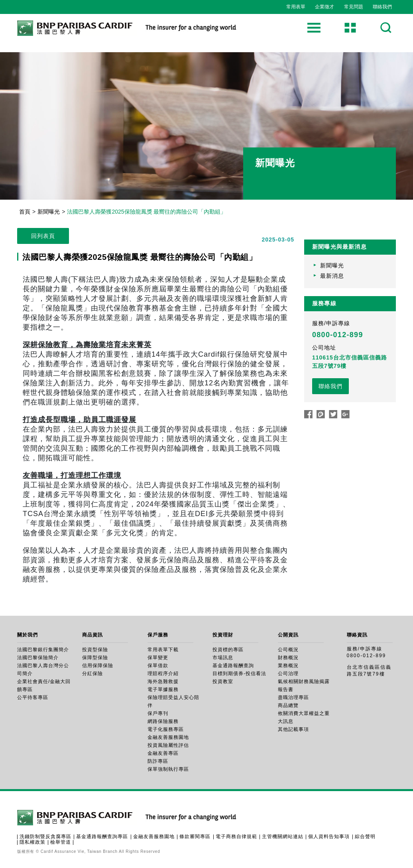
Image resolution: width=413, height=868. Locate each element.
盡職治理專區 (293, 697)
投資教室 (223, 681)
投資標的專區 (228, 650)
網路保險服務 (163, 721)
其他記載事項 (293, 729)
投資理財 (223, 635)
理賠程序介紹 (163, 674)
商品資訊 (92, 635)
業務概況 (288, 666)
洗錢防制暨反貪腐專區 (45, 837)
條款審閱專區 (195, 837)
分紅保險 (92, 674)
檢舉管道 (61, 842)
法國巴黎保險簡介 (38, 658)
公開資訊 (288, 635)
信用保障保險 (98, 666)
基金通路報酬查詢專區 (102, 837)
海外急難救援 (163, 681)
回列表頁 (43, 236)
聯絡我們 (382, 7)
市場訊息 (223, 658)
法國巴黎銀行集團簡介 (43, 650)
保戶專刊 (158, 713)
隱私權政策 (32, 842)
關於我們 (28, 635)
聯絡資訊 (357, 635)
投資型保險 (95, 650)
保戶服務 (158, 635)
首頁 (25, 212)
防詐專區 (158, 761)
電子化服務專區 (166, 729)
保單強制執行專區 (168, 769)
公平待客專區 (33, 697)
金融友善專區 (163, 753)
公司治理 (288, 674)
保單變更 (158, 658)
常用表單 (296, 7)
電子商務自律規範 (236, 837)
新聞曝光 (49, 212)
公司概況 (288, 650)
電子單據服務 (163, 689)
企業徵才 (324, 7)
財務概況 (288, 658)
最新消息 (332, 276)
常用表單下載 (163, 650)
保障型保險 (95, 658)
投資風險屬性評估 (168, 745)
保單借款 (158, 666)
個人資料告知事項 (329, 837)
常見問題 (354, 7)
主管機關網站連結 (283, 837)
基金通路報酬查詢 (233, 666)
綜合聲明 (365, 837)
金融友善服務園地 (168, 737)
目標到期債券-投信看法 (239, 674)
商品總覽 (288, 705)
